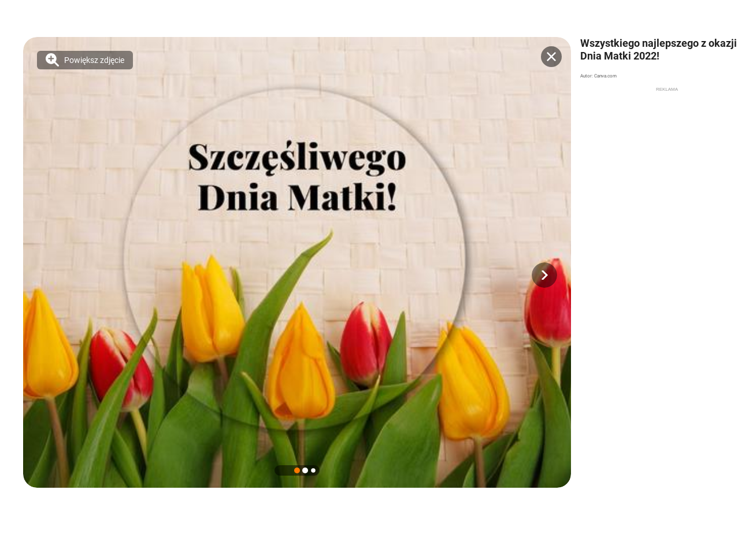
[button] (544, 275)
